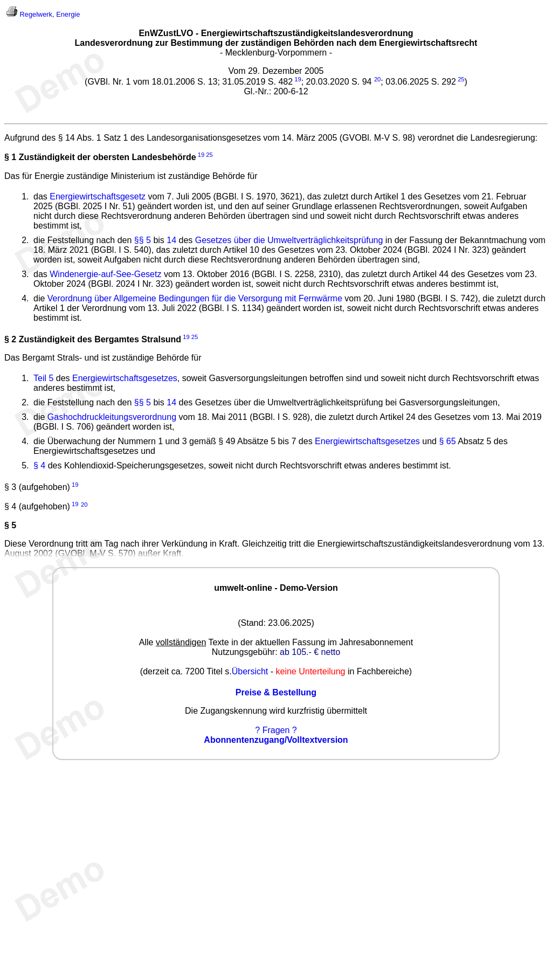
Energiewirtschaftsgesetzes (125, 378)
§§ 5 (143, 240)
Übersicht (250, 671)
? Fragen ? (276, 730)
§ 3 (10, 487)
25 (461, 79)
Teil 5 (43, 378)
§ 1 (10, 158)
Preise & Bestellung (276, 692)
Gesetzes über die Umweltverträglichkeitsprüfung (289, 240)
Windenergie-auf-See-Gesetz (105, 274)
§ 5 (10, 525)
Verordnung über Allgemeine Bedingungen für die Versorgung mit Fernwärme (195, 298)
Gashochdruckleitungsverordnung (112, 417)
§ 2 (10, 339)
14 (171, 240)
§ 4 (39, 465)
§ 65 (447, 441)
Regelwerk (36, 14)
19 (298, 79)
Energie (68, 14)
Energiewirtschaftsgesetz (98, 196)
